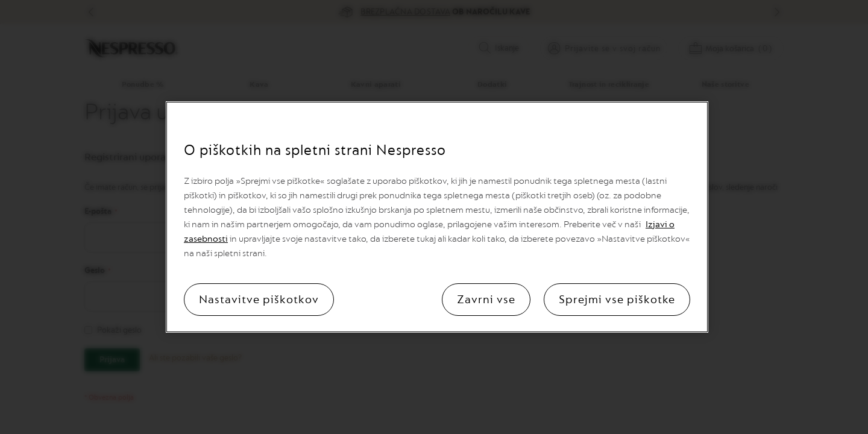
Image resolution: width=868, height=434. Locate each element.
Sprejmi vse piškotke (617, 300)
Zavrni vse (486, 300)
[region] (437, 217)
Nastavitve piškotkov (259, 300)
